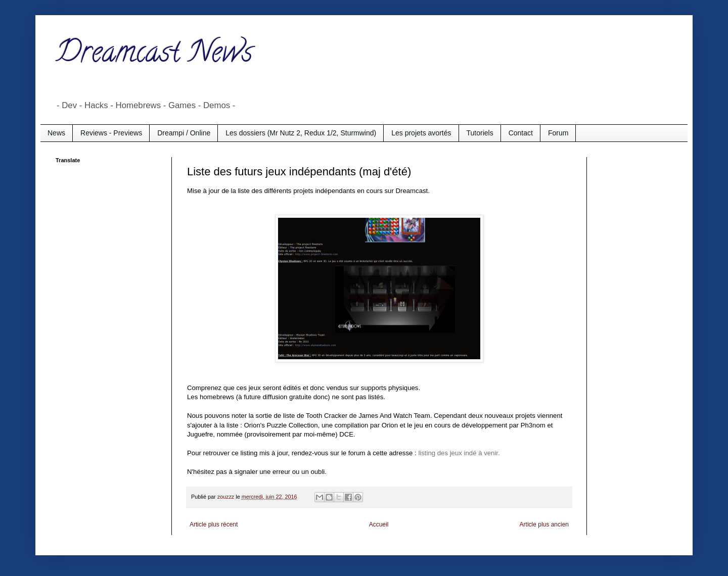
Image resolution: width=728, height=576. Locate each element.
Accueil (379, 524)
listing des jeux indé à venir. (459, 453)
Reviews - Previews (111, 133)
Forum (558, 133)
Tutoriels (480, 133)
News (56, 133)
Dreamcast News (154, 55)
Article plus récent (214, 524)
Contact (521, 133)
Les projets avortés (421, 133)
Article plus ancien (544, 524)
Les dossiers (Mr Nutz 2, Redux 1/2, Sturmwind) (301, 133)
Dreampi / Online (184, 133)
